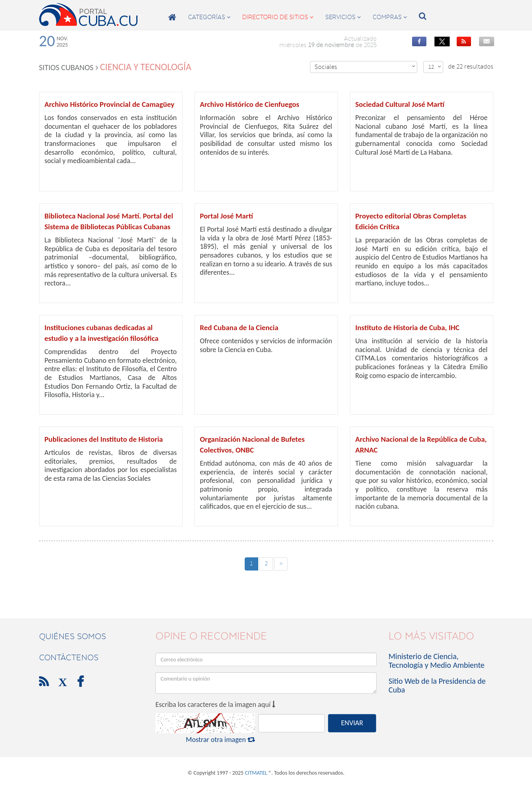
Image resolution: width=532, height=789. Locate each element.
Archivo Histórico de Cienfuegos (250, 104)
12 (435, 67)
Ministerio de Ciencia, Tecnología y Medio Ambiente (437, 661)
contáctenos (69, 657)
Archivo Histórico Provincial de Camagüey (110, 104)
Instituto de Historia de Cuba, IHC (407, 328)
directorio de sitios (278, 17)
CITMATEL (256, 773)
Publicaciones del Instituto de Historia (104, 439)
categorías (209, 17)
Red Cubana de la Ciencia (239, 328)
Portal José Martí (227, 216)
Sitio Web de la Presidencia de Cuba (437, 685)
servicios (343, 17)
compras (390, 17)
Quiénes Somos (73, 636)
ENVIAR (352, 723)
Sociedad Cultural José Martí (400, 104)
